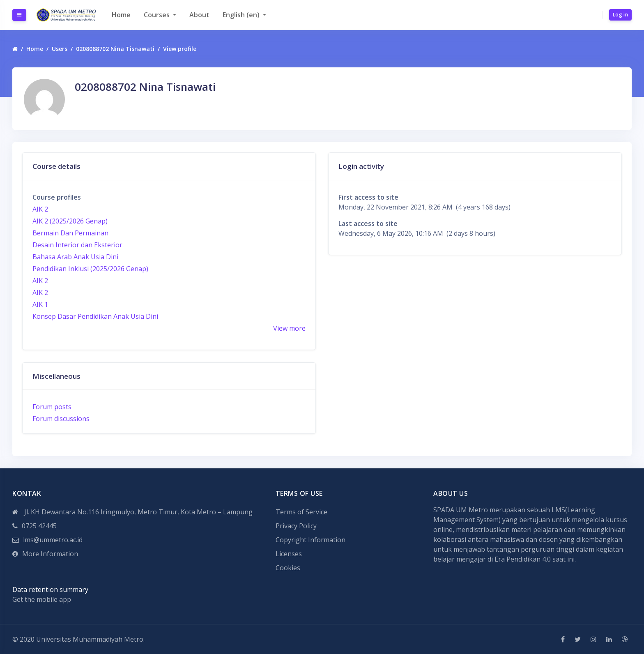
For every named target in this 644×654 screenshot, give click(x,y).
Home (121, 15)
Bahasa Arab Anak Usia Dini (75, 257)
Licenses (289, 554)
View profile (180, 49)
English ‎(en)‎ (242, 15)
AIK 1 (40, 304)
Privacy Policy (296, 526)
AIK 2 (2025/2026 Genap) (70, 221)
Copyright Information (310, 540)
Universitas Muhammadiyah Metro (90, 639)
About (199, 15)
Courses (158, 15)
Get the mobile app (42, 599)
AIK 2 (40, 209)
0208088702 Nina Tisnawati (115, 49)
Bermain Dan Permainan (70, 233)
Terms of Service (301, 512)
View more (289, 328)
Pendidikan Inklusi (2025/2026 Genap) (90, 269)
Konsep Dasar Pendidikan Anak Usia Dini (95, 316)
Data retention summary (50, 590)
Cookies (288, 568)
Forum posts (52, 407)
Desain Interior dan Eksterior (77, 245)
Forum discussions (61, 419)
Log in (620, 15)
